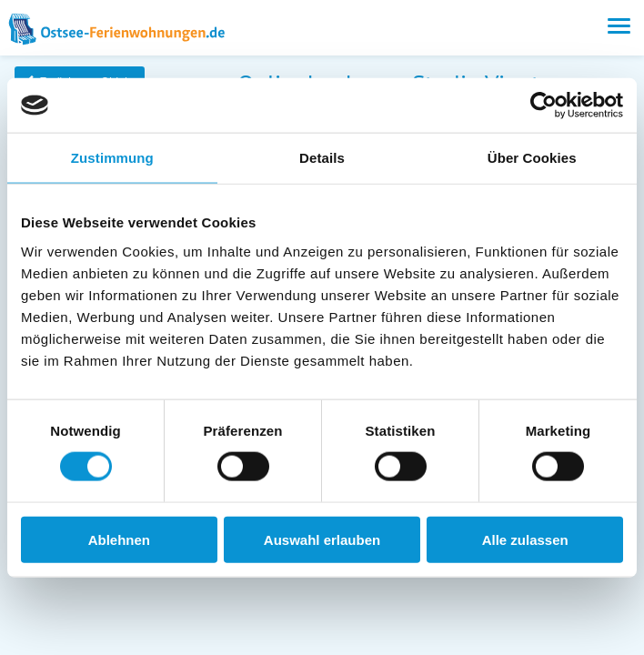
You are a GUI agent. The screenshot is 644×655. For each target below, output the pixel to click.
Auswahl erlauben (322, 539)
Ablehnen (119, 539)
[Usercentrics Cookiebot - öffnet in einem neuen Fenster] (543, 106)
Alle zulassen (525, 539)
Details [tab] (322, 158)
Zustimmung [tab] (112, 158)
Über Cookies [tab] (532, 158)
